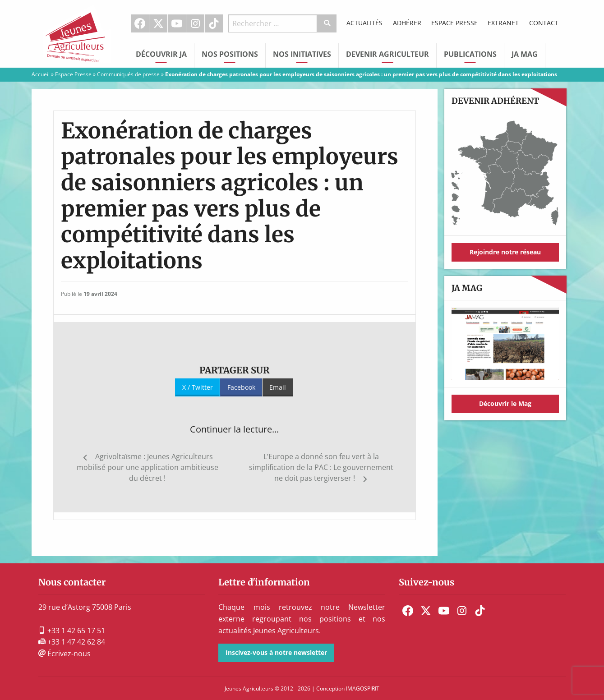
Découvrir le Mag (505, 403)
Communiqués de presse (128, 74)
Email (278, 387)
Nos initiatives (302, 54)
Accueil (41, 74)
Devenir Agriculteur (387, 54)
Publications (470, 54)
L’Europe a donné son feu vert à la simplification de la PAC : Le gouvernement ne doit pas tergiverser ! (321, 467)
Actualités (364, 23)
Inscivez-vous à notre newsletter (276, 652)
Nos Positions (230, 54)
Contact (544, 23)
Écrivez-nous (65, 654)
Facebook (140, 23)
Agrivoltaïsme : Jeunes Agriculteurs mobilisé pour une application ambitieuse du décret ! (148, 467)
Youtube (177, 23)
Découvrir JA (161, 54)
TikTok (214, 23)
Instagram (195, 23)
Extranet (503, 23)
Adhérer (407, 23)
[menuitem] (140, 23)
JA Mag (525, 54)
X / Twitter (198, 387)
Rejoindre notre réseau (505, 252)
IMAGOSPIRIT (363, 688)
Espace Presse (454, 23)
